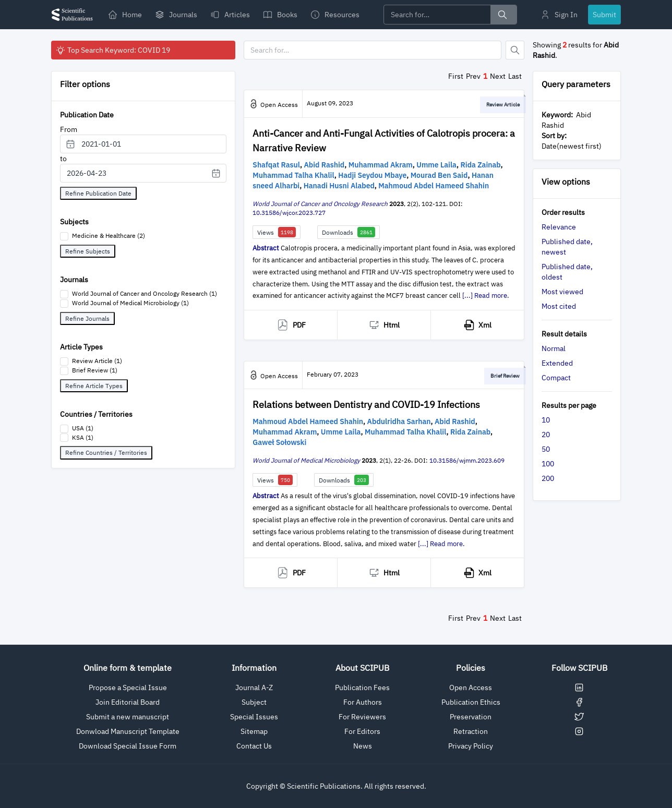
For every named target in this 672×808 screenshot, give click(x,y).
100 (548, 464)
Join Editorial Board (128, 702)
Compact (556, 378)
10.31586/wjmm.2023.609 (467, 460)
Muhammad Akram (381, 165)
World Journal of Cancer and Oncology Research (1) (145, 293)
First (456, 76)
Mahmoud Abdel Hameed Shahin (434, 186)
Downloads (349, 232)
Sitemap (254, 731)
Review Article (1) (97, 361)
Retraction (471, 731)
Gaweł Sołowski (279, 442)
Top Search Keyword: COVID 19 (113, 50)
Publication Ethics (471, 702)
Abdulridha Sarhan (399, 421)
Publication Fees (362, 688)
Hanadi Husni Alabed (339, 186)
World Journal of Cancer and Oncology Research (320, 204)
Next (498, 76)
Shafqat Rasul (276, 165)
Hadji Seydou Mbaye (372, 175)
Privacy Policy (471, 746)
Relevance (559, 227)
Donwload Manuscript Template (128, 731)
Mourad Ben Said (439, 175)
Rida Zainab (481, 165)
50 (546, 449)
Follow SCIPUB (579, 668)
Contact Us (254, 746)
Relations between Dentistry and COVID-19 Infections (366, 405)
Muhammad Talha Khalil (293, 175)
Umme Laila (436, 165)
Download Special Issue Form (128, 746)
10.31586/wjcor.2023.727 (289, 213)
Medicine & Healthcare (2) (109, 236)
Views (277, 232)
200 (548, 478)
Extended (557, 363)
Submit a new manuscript (128, 717)
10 (546, 420)
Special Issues (254, 717)
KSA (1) (83, 437)
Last (515, 76)
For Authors (363, 702)
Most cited (559, 306)
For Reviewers (362, 717)
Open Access (471, 688)
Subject (254, 702)
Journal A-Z (254, 688)
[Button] (515, 50)
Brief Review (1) (95, 370)
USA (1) (83, 428)
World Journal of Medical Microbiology (306, 460)
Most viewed (562, 292)
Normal (554, 348)
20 (546, 435)
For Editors (362, 731)
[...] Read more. (486, 296)
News (363, 746)
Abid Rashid (324, 165)
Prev (473, 76)
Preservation (471, 717)
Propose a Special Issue (128, 688)
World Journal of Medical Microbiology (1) (130, 303)
